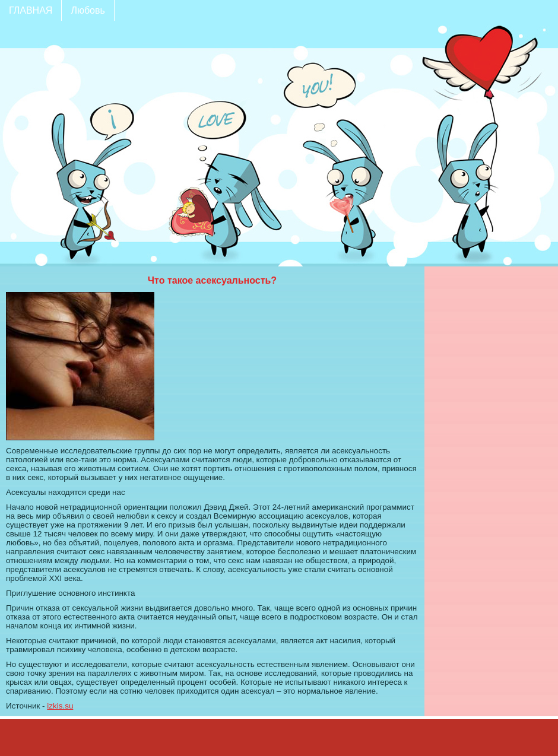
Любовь (88, 10)
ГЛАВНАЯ (31, 10)
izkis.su (60, 706)
